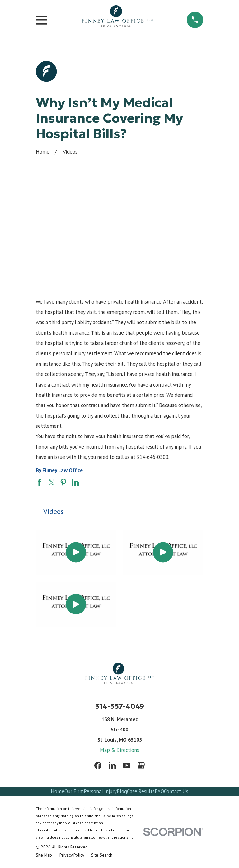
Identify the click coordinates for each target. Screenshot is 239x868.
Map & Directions (119, 750)
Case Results (141, 791)
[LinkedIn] (112, 765)
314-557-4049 (120, 706)
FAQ (159, 791)
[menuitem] (44, 855)
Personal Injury (100, 791)
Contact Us (176, 791)
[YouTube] (127, 765)
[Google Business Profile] (141, 765)
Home (58, 791)
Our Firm (74, 791)
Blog (122, 791)
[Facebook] (98, 765)
